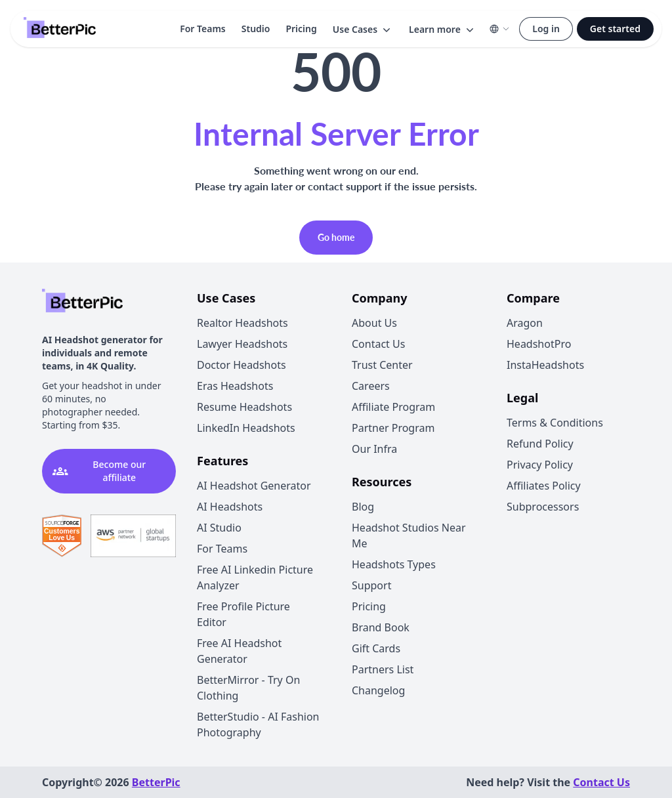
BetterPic (156, 782)
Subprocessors (543, 507)
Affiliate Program (393, 407)
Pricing (301, 29)
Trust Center (382, 365)
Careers (371, 386)
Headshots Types (394, 564)
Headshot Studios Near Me (409, 535)
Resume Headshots (244, 407)
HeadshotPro (539, 344)
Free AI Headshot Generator (239, 651)
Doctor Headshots (241, 365)
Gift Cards (376, 648)
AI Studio (219, 528)
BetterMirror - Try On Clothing (248, 688)
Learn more (443, 30)
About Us (374, 323)
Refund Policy (540, 444)
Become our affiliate (99, 471)
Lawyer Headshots (242, 344)
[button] (363, 30)
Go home (336, 237)
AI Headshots (230, 507)
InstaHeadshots (545, 365)
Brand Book (381, 627)
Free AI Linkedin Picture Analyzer (255, 577)
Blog (363, 507)
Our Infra (374, 449)
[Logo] (60, 29)
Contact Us (378, 344)
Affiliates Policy (544, 486)
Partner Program (393, 428)
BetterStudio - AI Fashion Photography (258, 724)
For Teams (203, 29)
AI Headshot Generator (254, 486)
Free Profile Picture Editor (243, 614)
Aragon (525, 323)
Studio (256, 29)
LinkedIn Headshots (246, 428)
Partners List (383, 669)
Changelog (378, 690)
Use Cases (363, 30)
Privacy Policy (540, 465)
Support (371, 585)
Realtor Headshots (242, 323)
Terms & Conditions (555, 423)
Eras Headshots (235, 386)
